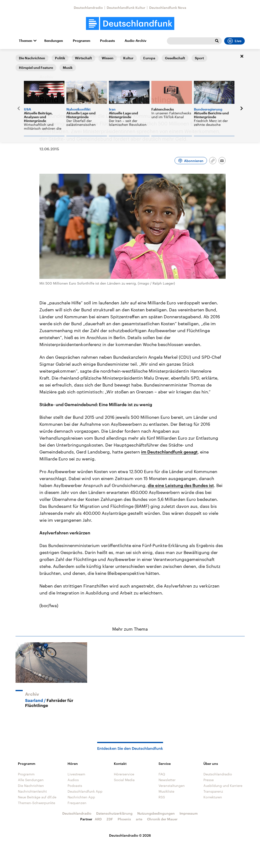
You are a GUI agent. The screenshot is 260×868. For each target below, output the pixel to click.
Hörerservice (124, 774)
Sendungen (54, 41)
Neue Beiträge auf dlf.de (37, 797)
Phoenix (124, 819)
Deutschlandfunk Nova (168, 8)
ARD (98, 819)
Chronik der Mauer (162, 819)
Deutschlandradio (88, 8)
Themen (26, 41)
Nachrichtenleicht (32, 791)
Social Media (124, 780)
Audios (73, 780)
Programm (82, 41)
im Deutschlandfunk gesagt (169, 452)
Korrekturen (213, 797)
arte (139, 819)
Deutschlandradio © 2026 (130, 835)
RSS (162, 797)
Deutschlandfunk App (85, 791)
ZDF (110, 819)
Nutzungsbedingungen (156, 813)
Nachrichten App (81, 797)
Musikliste (166, 791)
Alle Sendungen (31, 780)
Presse (209, 780)
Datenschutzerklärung (114, 813)
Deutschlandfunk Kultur (126, 8)
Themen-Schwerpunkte (37, 803)
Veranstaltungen (172, 786)
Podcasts (107, 41)
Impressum (189, 813)
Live (234, 41)
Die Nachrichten (48, 57)
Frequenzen (77, 803)
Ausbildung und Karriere (223, 786)
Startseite (23, 57)
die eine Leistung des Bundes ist (181, 485)
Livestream (76, 774)
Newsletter (167, 780)
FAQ (162, 774)
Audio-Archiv (135, 41)
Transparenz (213, 791)
